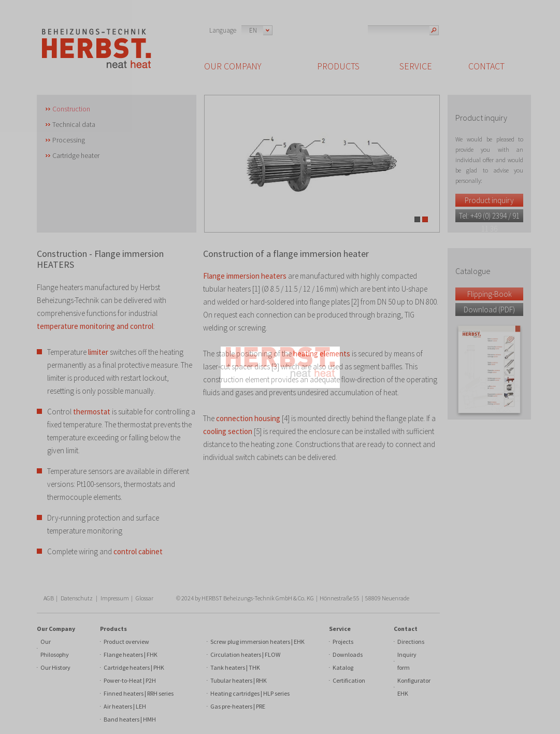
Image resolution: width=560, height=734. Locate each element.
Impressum (115, 598)
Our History (55, 667)
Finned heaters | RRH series (139, 693)
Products (113, 629)
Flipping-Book (490, 294)
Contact (406, 629)
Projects (343, 642)
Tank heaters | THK (235, 667)
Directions (411, 642)
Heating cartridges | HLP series (250, 693)
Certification (349, 680)
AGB (49, 598)
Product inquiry (489, 200)
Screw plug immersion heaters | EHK (257, 642)
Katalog (343, 667)
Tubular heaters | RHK (239, 680)
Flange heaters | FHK (131, 654)
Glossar (145, 598)
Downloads (348, 654)
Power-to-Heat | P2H (130, 680)
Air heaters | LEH (125, 706)
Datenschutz (77, 598)
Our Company (56, 629)
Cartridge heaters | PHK (134, 667)
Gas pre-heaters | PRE (238, 706)
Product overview (126, 642)
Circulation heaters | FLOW (245, 654)
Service (340, 629)
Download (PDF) (489, 310)
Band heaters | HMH (130, 719)
